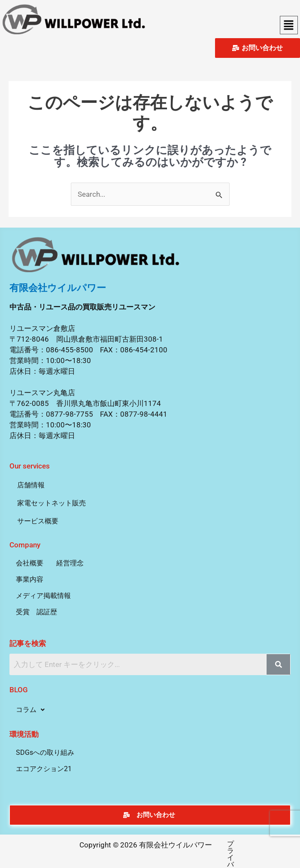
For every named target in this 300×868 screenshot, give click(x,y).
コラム (30, 710)
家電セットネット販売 (52, 503)
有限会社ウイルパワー (58, 288)
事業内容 (30, 579)
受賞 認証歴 (36, 612)
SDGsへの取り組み (45, 752)
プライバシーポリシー (221, 844)
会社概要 (30, 563)
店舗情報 (31, 485)
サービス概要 (38, 521)
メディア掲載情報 (43, 596)
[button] (289, 25)
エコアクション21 (44, 769)
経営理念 (70, 563)
